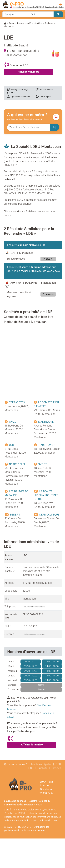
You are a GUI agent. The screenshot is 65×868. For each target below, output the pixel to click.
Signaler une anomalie (19, 97)
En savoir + (48, 259)
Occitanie (49, 23)
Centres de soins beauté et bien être (25, 23)
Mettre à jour (43, 97)
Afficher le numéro (28, 72)
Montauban (9, 26)
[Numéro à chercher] (29, 127)
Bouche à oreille (45, 90)
